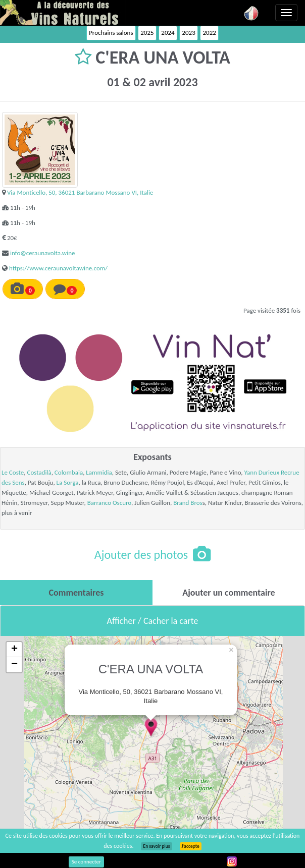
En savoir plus (156, 846)
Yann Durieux (262, 472)
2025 (147, 33)
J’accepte (191, 846)
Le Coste (13, 472)
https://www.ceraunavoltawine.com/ (58, 268)
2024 (168, 33)
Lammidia (99, 472)
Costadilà (39, 472)
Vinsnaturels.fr (63, 13)
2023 (188, 33)
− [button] (14, 665)
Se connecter (86, 862)
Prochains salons (111, 33)
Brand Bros (188, 503)
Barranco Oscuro (109, 503)
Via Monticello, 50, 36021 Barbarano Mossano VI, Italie (80, 192)
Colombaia (69, 472)
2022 (209, 33)
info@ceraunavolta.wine (42, 253)
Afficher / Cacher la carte (153, 621)
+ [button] (14, 650)
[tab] (76, 593)
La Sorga (68, 482)
